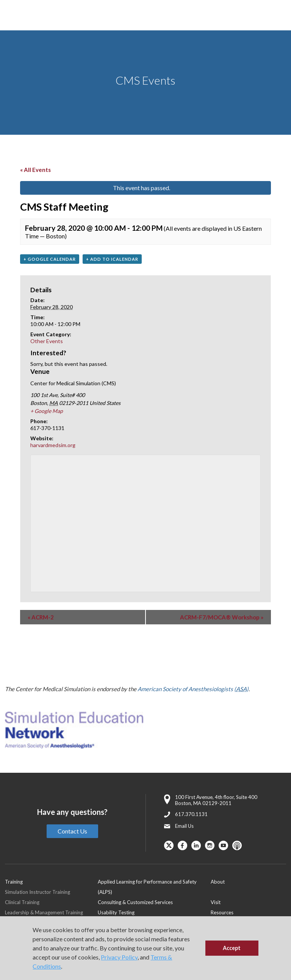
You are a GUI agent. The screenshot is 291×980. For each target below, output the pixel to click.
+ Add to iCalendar (112, 259)
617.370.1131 (191, 814)
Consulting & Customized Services (135, 902)
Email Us (184, 826)
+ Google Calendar (50, 259)
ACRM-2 (41, 617)
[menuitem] (154, 887)
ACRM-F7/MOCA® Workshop (222, 617)
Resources (222, 912)
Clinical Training (22, 902)
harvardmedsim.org (53, 445)
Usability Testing (116, 912)
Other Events (47, 341)
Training (14, 882)
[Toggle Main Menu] (15, 15)
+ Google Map (47, 411)
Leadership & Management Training (44, 912)
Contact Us (72, 831)
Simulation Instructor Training (38, 892)
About (218, 882)
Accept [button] (232, 948)
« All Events (35, 170)
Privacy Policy (119, 957)
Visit (216, 902)
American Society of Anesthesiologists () (193, 689)
